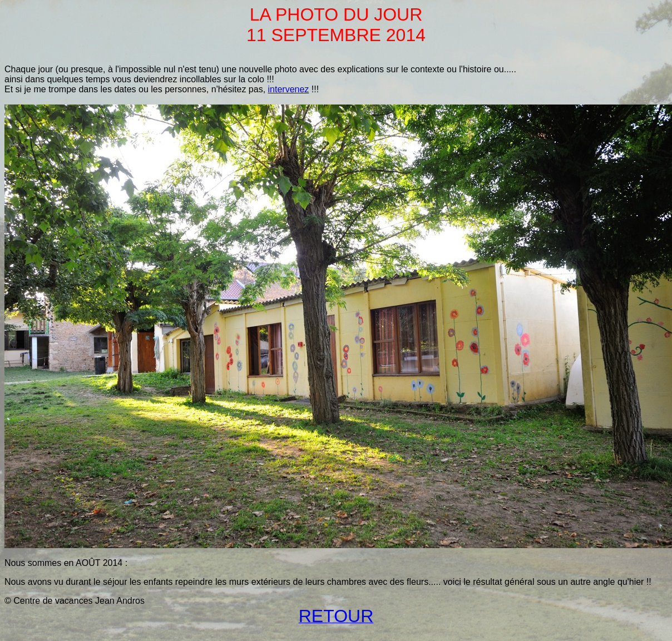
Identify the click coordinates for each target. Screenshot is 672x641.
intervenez (289, 89)
